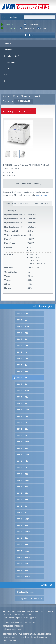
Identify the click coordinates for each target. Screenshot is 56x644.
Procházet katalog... (26, 592)
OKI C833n (22, 435)
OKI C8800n (23, 493)
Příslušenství (9, 62)
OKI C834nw (23, 448)
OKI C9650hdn (24, 525)
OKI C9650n (23, 538)
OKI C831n (22, 423)
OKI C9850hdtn (24, 576)
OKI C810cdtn (23, 326)
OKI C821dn (23, 346)
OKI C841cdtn (23, 455)
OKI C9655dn (23, 544)
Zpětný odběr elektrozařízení (29, 598)
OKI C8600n (23, 487)
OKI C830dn (23, 397)
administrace (8, 626)
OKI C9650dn (23, 519)
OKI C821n (22, 352)
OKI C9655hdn (24, 551)
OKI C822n (22, 365)
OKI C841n (22, 468)
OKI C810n (22, 339)
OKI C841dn (23, 461)
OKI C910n (22, 506)
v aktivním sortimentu (11, 25)
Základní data (8, 203)
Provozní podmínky (23, 203)
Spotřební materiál (11, 56)
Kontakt (7, 69)
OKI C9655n (23, 564)
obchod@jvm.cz (30, 618)
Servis (6, 81)
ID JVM (42, 28)
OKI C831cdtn (23, 410)
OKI (14, 96)
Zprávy (7, 87)
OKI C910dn (23, 500)
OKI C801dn (23, 314)
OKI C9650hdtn (24, 532)
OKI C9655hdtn (24, 557)
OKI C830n (22, 403)
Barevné (37, 96)
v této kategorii (32, 25)
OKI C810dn (23, 333)
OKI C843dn (23, 474)
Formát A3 (6, 101)
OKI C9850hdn (24, 570)
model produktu (8, 28)
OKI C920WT (23, 512)
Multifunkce (9, 50)
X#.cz (19, 629)
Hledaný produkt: (9, 17)
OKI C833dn (23, 429)
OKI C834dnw (23, 442)
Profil (6, 75)
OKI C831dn (23, 416)
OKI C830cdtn (23, 390)
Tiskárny (7, 43)
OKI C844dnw (23, 480)
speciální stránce (10, 641)
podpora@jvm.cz (16, 618)
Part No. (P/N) (27, 28)
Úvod (5, 96)
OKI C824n (22, 384)
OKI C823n (22, 378)
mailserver (19, 626)
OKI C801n (22, 320)
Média (15, 203)
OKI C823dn (23, 371)
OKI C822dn (23, 358)
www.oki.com (42, 195)
